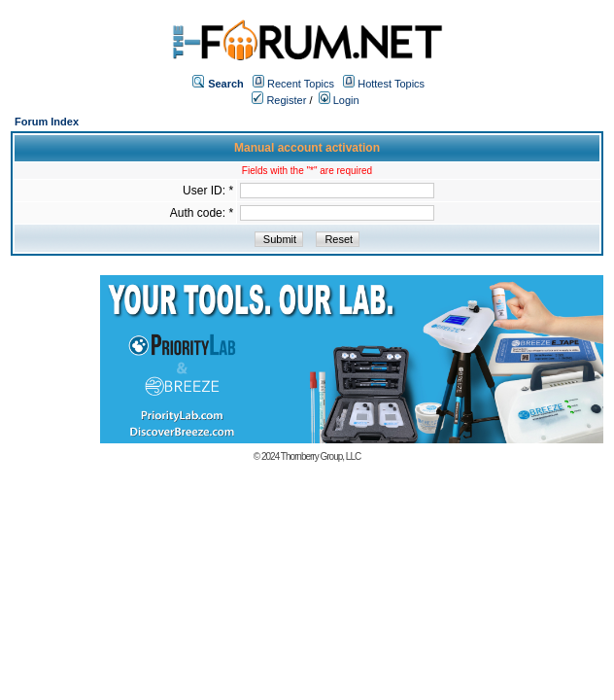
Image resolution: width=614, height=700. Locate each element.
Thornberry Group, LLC (321, 456)
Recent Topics (301, 84)
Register (279, 100)
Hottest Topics (391, 84)
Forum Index (47, 122)
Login (339, 100)
